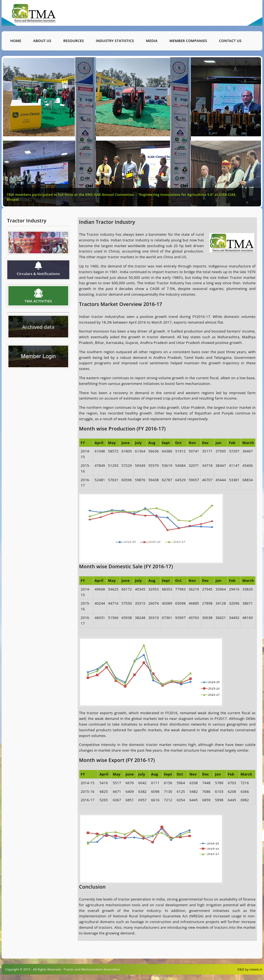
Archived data (38, 327)
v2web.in (256, 969)
